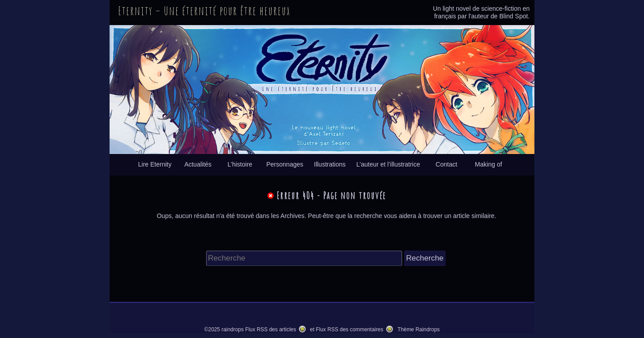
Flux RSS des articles (271, 329)
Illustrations (330, 164)
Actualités (198, 164)
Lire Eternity (155, 164)
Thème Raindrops (419, 329)
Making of (489, 164)
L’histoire (240, 164)
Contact (446, 164)
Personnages (285, 164)
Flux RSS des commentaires (350, 329)
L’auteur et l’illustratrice (388, 164)
